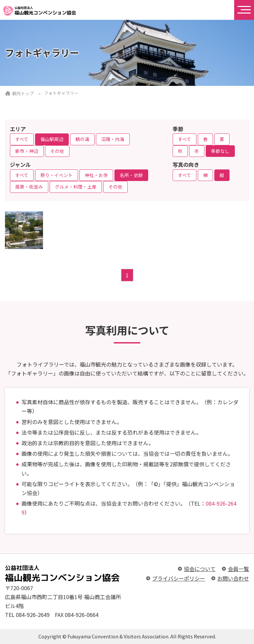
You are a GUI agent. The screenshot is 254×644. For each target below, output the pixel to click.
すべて (22, 139)
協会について (200, 569)
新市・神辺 (27, 151)
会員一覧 (238, 569)
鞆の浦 (82, 139)
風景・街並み (29, 187)
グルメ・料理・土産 (76, 187)
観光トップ (23, 93)
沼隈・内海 (113, 139)
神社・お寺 (96, 175)
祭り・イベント (57, 175)
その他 (57, 151)
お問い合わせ (233, 578)
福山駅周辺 (52, 139)
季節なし (220, 151)
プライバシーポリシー (179, 578)
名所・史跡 (131, 175)
